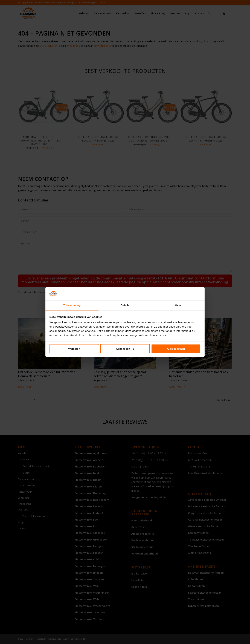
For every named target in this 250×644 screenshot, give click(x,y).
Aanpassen (125, 349)
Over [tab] (178, 305)
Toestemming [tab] (72, 305)
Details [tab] (125, 305)
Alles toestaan (176, 349)
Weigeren (74, 349)
